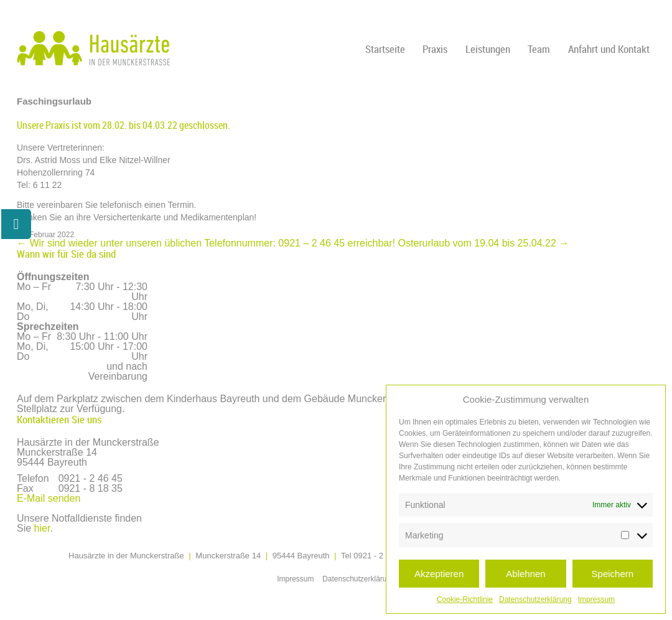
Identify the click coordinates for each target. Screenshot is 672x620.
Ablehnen (525, 574)
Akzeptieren (439, 574)
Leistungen (488, 49)
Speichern (613, 574)
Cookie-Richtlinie (465, 599)
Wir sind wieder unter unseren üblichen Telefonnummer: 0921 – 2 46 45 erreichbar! (206, 243)
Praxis (435, 49)
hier (42, 528)
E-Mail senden (49, 498)
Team (539, 49)
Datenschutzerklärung (535, 599)
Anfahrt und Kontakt (609, 49)
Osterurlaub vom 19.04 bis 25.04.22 (484, 243)
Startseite (385, 49)
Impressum (596, 599)
